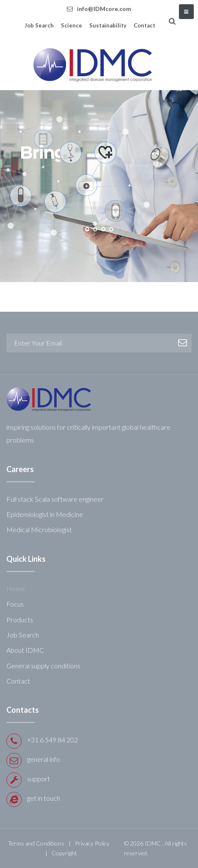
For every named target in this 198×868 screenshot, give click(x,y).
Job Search (39, 25)
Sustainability (108, 25)
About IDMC (25, 650)
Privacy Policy (92, 843)
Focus (15, 604)
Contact (144, 25)
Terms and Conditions (36, 843)
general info (44, 759)
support (38, 779)
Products (20, 619)
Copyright (64, 853)
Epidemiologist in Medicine (45, 514)
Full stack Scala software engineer (55, 499)
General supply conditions (43, 666)
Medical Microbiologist (39, 529)
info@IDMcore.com (104, 9)
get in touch (44, 798)
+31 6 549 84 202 (52, 740)
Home (16, 589)
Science (71, 25)
